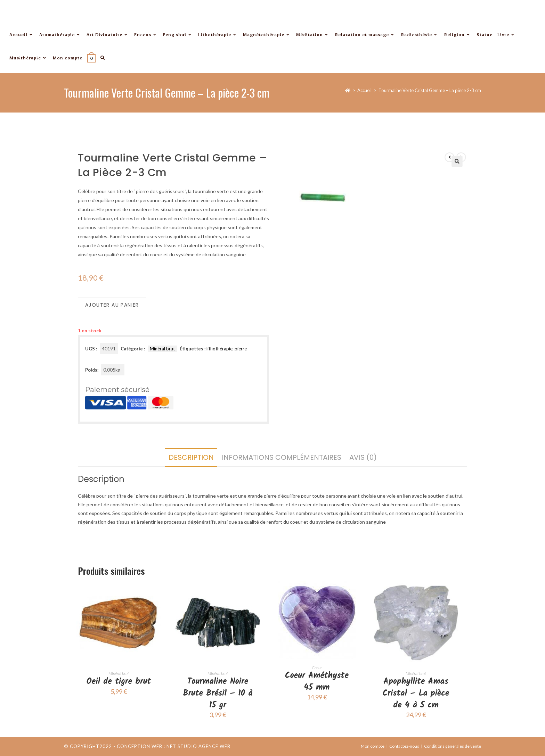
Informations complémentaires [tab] (282, 457)
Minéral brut (162, 349)
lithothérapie (219, 349)
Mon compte (373, 746)
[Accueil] (348, 90)
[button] (441, 185)
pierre (241, 349)
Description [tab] (191, 457)
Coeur (317, 668)
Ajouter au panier (112, 305)
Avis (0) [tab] (363, 457)
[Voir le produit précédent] (435, 181)
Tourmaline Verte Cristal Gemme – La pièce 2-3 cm (430, 90)
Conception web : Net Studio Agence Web (174, 746)
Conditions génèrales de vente (453, 746)
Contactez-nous (404, 746)
